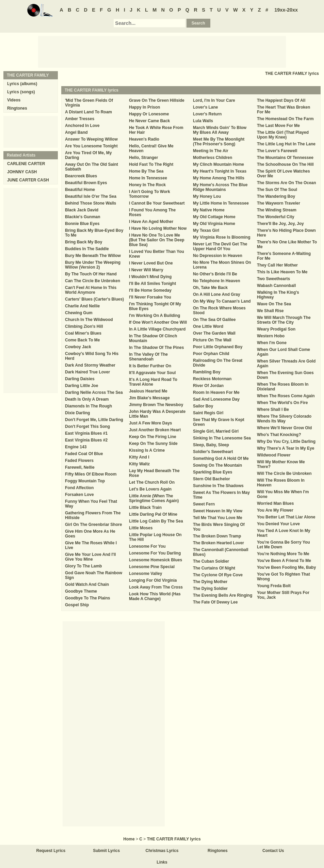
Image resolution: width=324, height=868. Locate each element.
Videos (14, 100)
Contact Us (273, 851)
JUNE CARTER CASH (28, 180)
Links (162, 862)
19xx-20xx (286, 10)
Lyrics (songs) (21, 92)
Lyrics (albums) (22, 84)
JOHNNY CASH (22, 172)
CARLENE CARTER (26, 164)
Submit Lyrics (106, 851)
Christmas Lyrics (162, 851)
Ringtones (17, 108)
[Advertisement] (162, 51)
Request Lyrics (51, 851)
